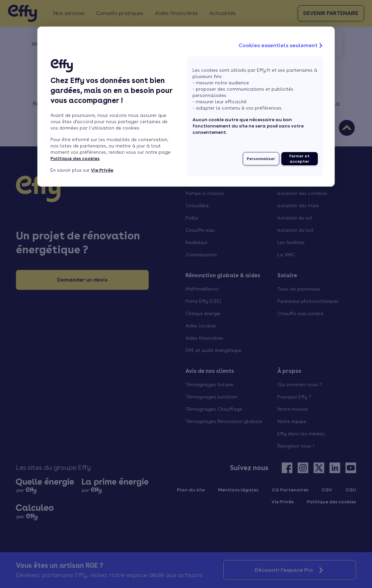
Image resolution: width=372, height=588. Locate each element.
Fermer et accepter (299, 159)
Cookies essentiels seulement (281, 45)
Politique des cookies (75, 158)
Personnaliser (261, 159)
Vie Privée (102, 170)
